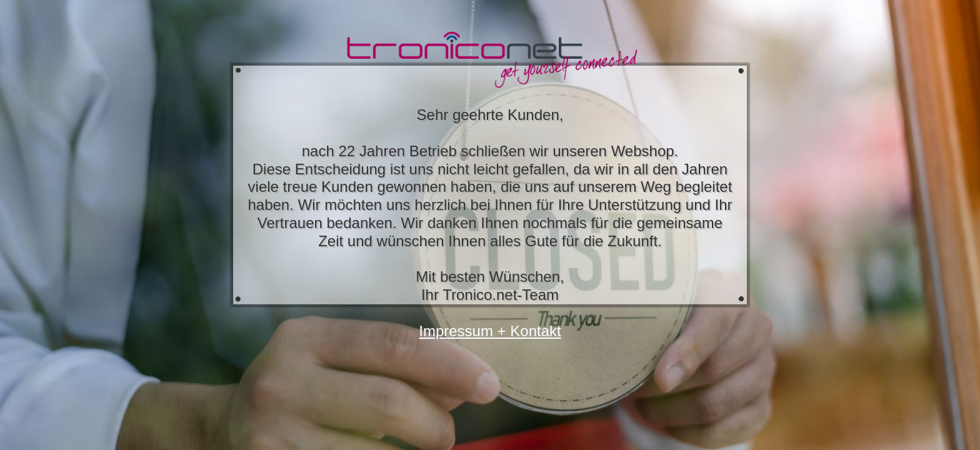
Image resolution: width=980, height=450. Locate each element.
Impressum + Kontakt (490, 331)
